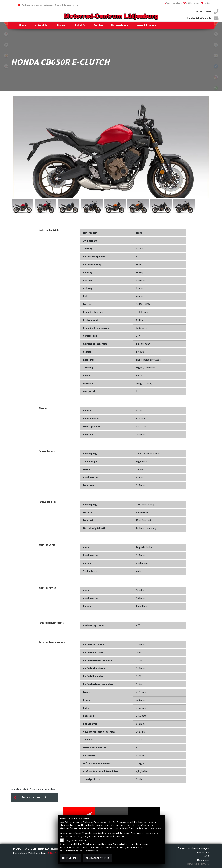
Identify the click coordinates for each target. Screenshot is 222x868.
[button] (42, 25)
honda (6, 23)
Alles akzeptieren (98, 858)
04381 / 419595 (204, 11)
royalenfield (6, 56)
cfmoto (6, 45)
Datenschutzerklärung (152, 828)
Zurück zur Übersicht (30, 797)
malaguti (6, 34)
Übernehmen (70, 858)
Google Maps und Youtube (76, 841)
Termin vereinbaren (173, 3)
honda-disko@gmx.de (199, 18)
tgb (6, 66)
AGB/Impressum (191, 3)
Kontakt (206, 3)
